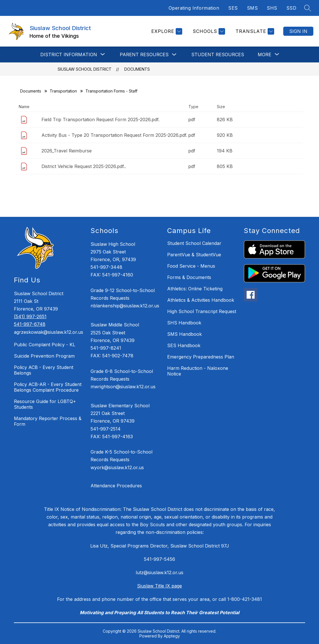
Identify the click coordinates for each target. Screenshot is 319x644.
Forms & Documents (189, 277)
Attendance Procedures (116, 486)
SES (233, 8)
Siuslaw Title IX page (159, 586)
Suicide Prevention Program (44, 356)
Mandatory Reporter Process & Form (48, 421)
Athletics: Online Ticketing (195, 289)
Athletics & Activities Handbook (201, 300)
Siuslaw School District (85, 69)
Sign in (298, 31)
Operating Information (194, 8)
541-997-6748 (30, 324)
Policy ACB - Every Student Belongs (44, 370)
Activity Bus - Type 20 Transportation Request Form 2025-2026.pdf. (114, 135)
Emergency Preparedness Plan (201, 357)
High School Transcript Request (202, 311)
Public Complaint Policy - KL (45, 345)
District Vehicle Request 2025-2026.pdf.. (84, 166)
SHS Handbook (184, 323)
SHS (272, 8)
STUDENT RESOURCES (218, 54)
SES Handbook (184, 345)
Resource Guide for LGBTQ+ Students (45, 404)
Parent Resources (144, 54)
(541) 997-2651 (30, 316)
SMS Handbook (184, 334)
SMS (252, 8)
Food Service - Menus (191, 266)
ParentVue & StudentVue (194, 255)
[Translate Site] (254, 31)
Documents (137, 69)
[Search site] (308, 8)
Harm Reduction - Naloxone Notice (198, 371)
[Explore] (166, 31)
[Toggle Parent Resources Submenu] (174, 55)
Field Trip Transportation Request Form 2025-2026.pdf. (100, 119)
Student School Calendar (194, 243)
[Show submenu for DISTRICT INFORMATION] (69, 54)
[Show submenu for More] (265, 54)
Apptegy (172, 636)
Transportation (63, 91)
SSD (291, 8)
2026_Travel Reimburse (67, 151)
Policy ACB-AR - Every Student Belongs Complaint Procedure (48, 387)
